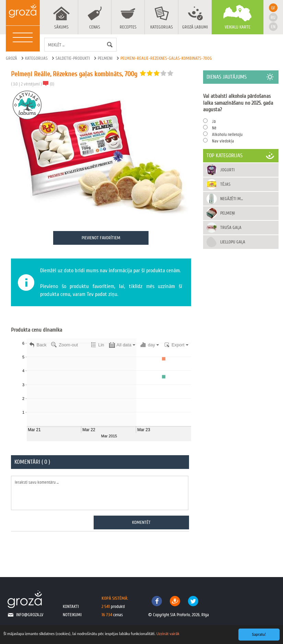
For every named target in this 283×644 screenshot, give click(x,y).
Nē (214, 128)
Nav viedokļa (223, 141)
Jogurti (227, 170)
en (273, 27)
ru (273, 17)
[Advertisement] (241, 288)
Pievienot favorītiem (101, 238)
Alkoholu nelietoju (227, 134)
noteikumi (72, 615)
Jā (214, 121)
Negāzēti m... (232, 199)
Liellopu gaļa (233, 242)
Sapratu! (259, 634)
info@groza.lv (30, 615)
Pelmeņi (228, 213)
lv (273, 8)
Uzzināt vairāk (168, 634)
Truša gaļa (231, 227)
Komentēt (141, 522)
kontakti (71, 606)
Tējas (225, 184)
